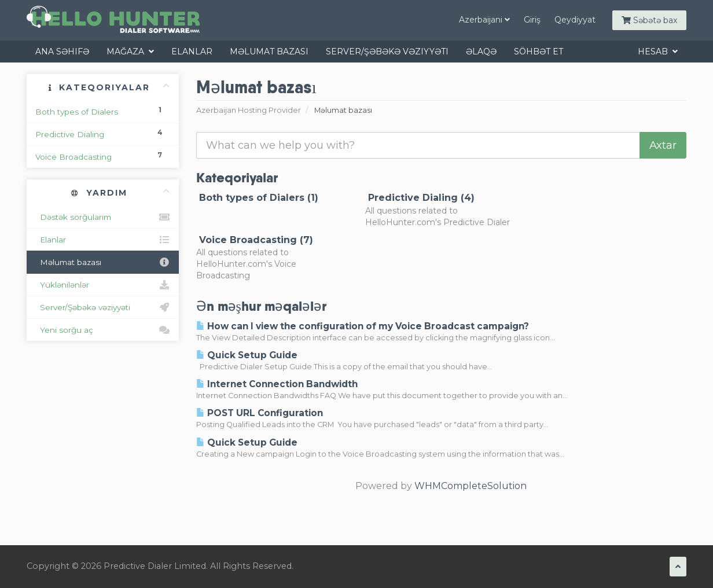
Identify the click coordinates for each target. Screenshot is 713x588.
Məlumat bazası (269, 52)
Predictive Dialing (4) (420, 198)
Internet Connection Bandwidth (277, 384)
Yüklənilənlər (103, 285)
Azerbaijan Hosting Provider (249, 110)
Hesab (658, 52)
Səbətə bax (649, 20)
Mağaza (130, 52)
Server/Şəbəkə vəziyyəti (387, 52)
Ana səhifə (62, 52)
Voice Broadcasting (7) (255, 240)
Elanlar (192, 52)
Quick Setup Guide (247, 355)
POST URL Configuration (260, 413)
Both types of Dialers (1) (257, 198)
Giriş (532, 20)
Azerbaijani (484, 20)
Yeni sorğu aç (103, 330)
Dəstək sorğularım (103, 217)
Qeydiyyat (575, 20)
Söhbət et (539, 52)
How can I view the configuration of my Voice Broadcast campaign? (363, 326)
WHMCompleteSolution (471, 486)
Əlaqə (481, 52)
